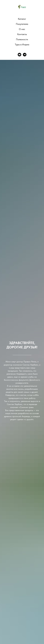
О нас (22, 29)
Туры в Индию (22, 44)
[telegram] (25, 55)
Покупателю (22, 24)
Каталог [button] (22, 19)
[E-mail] (19, 55)
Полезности (22, 39)
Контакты (22, 34)
